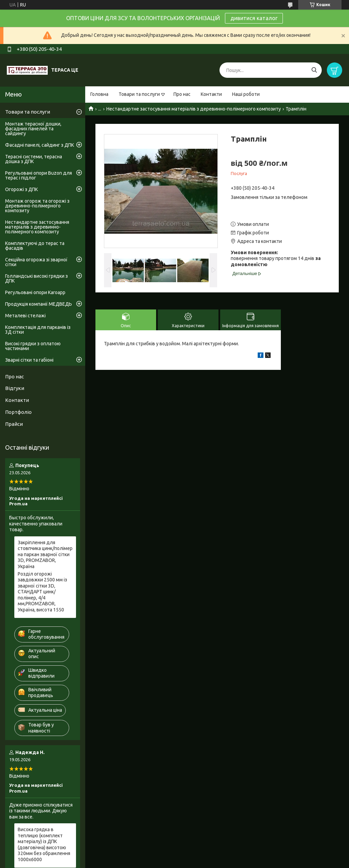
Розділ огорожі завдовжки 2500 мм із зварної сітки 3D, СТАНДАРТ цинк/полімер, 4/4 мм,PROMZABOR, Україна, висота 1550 (42, 592)
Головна (99, 94)
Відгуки (15, 388)
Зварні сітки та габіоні (29, 360)
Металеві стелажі (25, 316)
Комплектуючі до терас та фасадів (35, 246)
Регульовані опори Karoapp (35, 292)
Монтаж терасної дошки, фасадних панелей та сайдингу (33, 129)
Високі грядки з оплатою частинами (33, 346)
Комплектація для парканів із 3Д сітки (38, 330)
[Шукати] (314, 70)
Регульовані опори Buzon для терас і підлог (39, 175)
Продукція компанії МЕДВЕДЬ (39, 304)
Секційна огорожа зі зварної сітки (36, 262)
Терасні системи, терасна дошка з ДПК (34, 159)
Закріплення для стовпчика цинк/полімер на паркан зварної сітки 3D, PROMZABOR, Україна (45, 554)
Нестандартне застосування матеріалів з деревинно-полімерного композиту (194, 109)
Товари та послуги (139, 94)
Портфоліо (18, 412)
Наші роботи (246, 94)
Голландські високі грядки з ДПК (36, 278)
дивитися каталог (254, 18)
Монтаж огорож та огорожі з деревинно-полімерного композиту (37, 206)
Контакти (211, 94)
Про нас (182, 94)
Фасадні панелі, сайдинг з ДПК (40, 145)
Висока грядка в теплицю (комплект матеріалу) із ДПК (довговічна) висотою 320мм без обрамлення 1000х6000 (44, 844)
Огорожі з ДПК (21, 189)
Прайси (14, 424)
